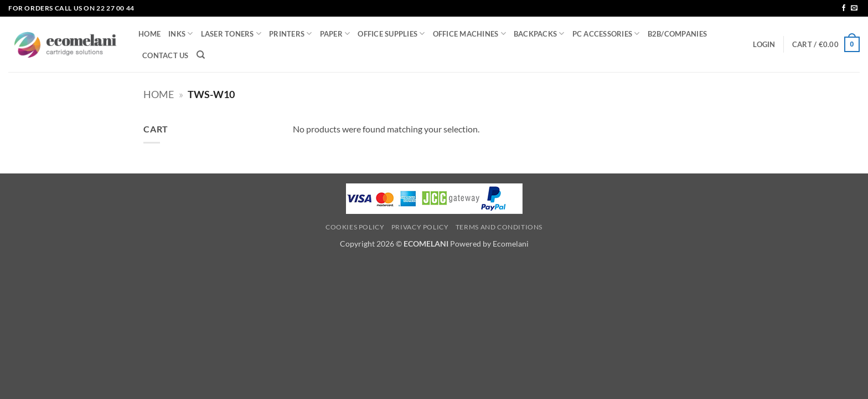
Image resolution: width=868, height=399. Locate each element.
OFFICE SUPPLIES (391, 34)
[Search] (201, 55)
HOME (149, 34)
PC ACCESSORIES (606, 34)
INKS (180, 34)
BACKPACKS (539, 34)
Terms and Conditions (499, 227)
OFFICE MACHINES (469, 34)
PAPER (335, 34)
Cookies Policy (355, 227)
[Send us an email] (854, 8)
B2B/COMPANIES (677, 34)
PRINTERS (291, 34)
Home (159, 94)
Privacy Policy (420, 227)
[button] (764, 44)
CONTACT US (166, 55)
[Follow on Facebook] (844, 8)
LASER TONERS (231, 34)
